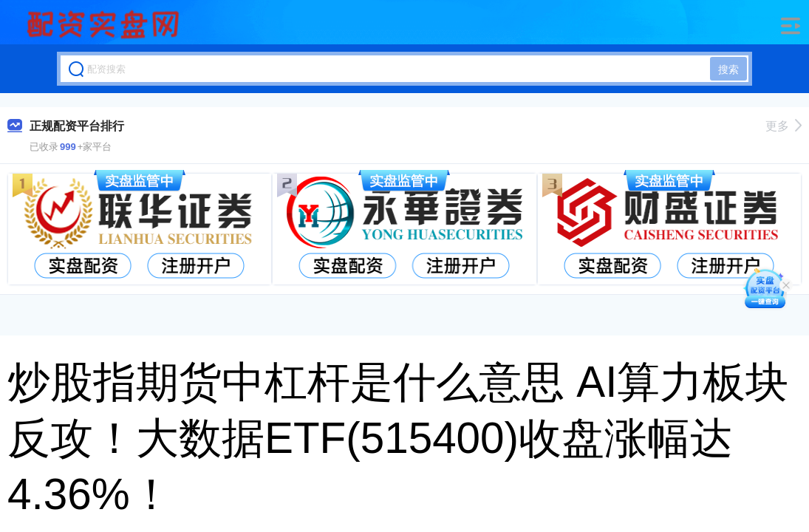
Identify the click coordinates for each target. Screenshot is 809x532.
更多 (784, 126)
